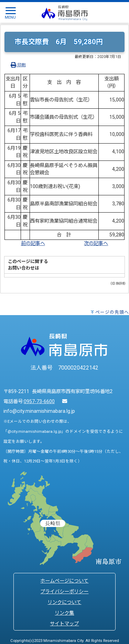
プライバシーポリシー (64, 592)
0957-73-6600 (39, 402)
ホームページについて (64, 581)
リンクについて (64, 602)
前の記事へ (33, 243)
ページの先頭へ (112, 312)
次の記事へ (96, 243)
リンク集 (64, 613)
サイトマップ (64, 624)
